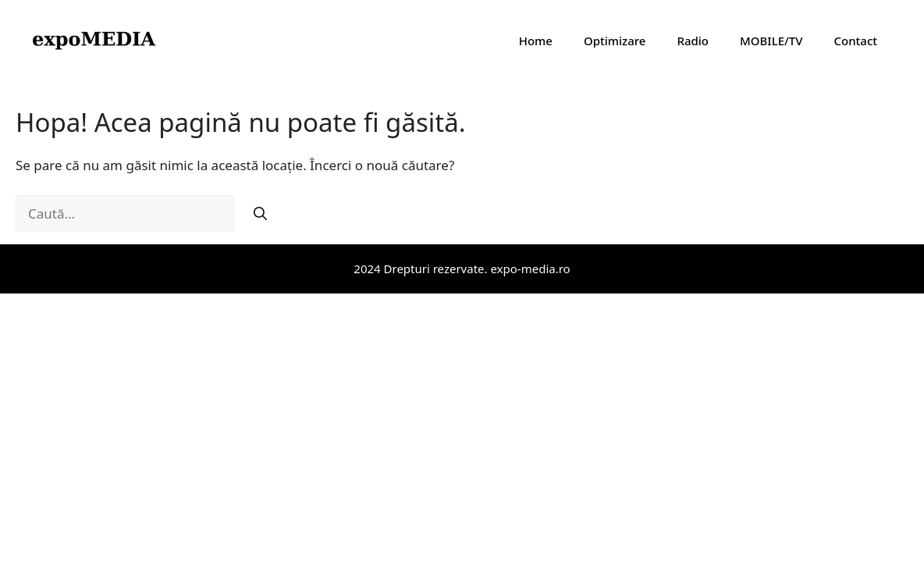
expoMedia (223, 41)
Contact (855, 41)
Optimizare (615, 41)
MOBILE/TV (771, 41)
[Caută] (260, 214)
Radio (693, 41)
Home (536, 41)
